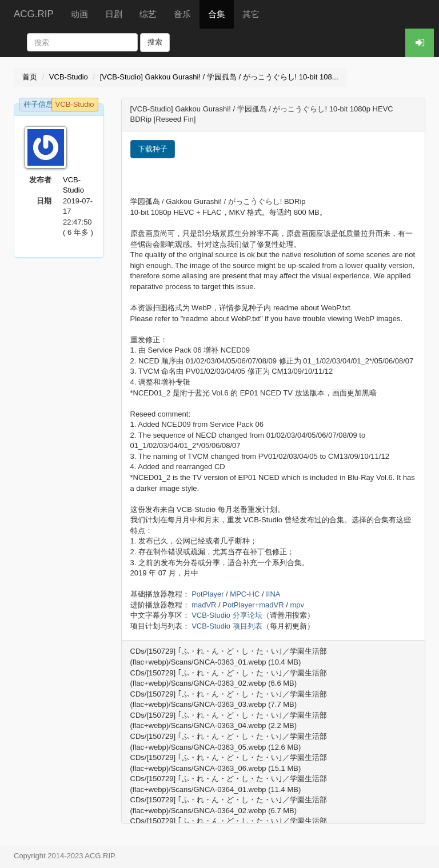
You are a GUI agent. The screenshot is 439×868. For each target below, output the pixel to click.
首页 (30, 77)
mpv (297, 605)
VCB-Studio (69, 77)
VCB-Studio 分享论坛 (227, 615)
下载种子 (153, 149)
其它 (251, 14)
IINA (273, 594)
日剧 (114, 14)
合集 (217, 14)
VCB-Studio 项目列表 (227, 626)
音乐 (182, 14)
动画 (79, 14)
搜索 (155, 42)
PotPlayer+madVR (253, 605)
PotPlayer (207, 594)
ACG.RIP (34, 14)
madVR (204, 605)
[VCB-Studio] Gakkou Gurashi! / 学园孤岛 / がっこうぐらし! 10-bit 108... (219, 77)
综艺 (148, 14)
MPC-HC (245, 594)
